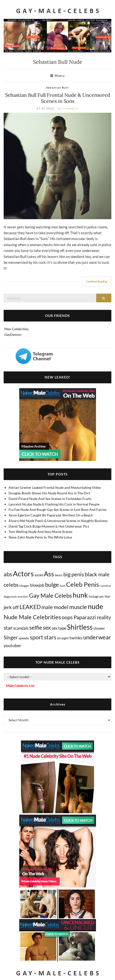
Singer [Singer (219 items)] (11, 637)
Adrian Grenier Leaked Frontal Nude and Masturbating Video (55, 487)
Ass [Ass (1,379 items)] (49, 574)
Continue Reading (97, 281)
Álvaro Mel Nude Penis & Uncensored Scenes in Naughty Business (58, 521)
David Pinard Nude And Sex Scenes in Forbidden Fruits (50, 499)
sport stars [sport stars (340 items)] (43, 637)
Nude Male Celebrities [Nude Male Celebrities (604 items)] (32, 617)
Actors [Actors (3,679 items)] (23, 574)
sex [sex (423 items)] (47, 627)
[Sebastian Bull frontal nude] (57, 166)
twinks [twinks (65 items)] (76, 638)
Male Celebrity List (20, 686)
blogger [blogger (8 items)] (24, 586)
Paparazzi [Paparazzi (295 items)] (85, 617)
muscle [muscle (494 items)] (78, 607)
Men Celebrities (16, 329)
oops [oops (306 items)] (67, 617)
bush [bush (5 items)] (62, 586)
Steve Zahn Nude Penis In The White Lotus (40, 537)
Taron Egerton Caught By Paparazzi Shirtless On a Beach (51, 515)
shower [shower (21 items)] (99, 628)
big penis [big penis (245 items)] (74, 574)
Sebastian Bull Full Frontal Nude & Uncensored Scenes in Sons (58, 98)
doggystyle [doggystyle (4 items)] (10, 597)
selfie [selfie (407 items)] (36, 627)
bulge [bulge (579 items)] (52, 584)
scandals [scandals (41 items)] (21, 628)
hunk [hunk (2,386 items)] (80, 595)
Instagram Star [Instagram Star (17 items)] (100, 596)
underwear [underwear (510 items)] (97, 637)
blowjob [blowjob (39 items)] (37, 585)
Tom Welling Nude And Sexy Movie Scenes (40, 532)
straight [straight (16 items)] (63, 638)
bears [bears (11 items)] (59, 575)
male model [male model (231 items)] (55, 607)
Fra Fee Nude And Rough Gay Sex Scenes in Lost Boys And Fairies (57, 510)
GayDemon (13, 334)
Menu (57, 76)
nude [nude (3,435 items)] (95, 606)
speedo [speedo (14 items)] (24, 638)
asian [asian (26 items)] (39, 575)
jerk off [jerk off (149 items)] (11, 607)
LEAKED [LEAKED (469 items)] (30, 607)
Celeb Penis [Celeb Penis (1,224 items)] (82, 584)
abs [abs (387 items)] (8, 574)
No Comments (68, 108)
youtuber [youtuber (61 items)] (12, 645)
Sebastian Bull (57, 88)
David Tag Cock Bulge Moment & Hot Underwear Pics (49, 526)
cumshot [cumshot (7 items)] (105, 586)
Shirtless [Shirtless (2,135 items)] (80, 627)
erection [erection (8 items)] (23, 597)
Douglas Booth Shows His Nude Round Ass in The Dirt (49, 493)
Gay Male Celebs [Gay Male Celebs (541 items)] (50, 595)
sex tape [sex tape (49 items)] (59, 628)
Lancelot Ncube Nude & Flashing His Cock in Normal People (54, 504)
